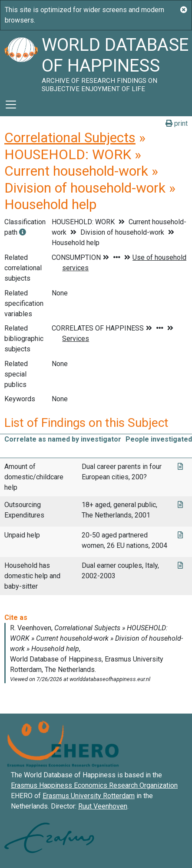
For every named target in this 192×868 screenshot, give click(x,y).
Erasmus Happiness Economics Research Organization (94, 785)
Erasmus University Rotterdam (89, 796)
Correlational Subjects (70, 138)
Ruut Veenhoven (103, 806)
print (177, 123)
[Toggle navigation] (11, 105)
